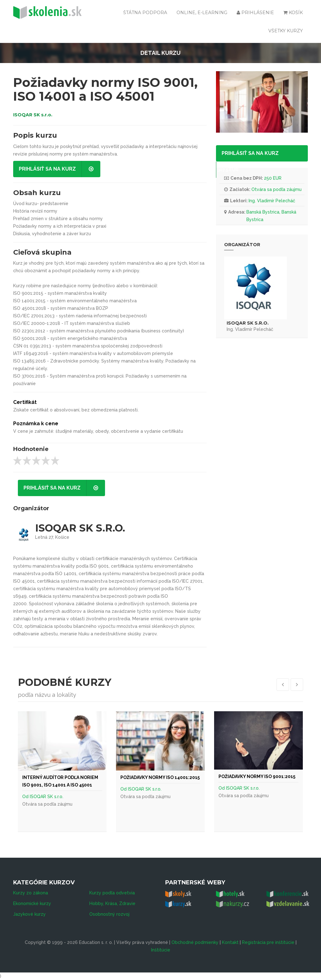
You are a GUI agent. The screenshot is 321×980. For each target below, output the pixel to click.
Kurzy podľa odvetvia (112, 893)
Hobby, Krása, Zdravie (112, 903)
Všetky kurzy (286, 31)
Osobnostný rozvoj (109, 914)
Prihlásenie (255, 13)
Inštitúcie (161, 950)
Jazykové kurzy (29, 914)
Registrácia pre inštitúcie (268, 942)
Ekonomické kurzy (32, 903)
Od (26, 797)
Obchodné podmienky (195, 942)
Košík (293, 13)
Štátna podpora (145, 13)
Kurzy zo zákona (31, 893)
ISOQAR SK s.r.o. (33, 115)
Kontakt (230, 942)
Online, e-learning (202, 13)
